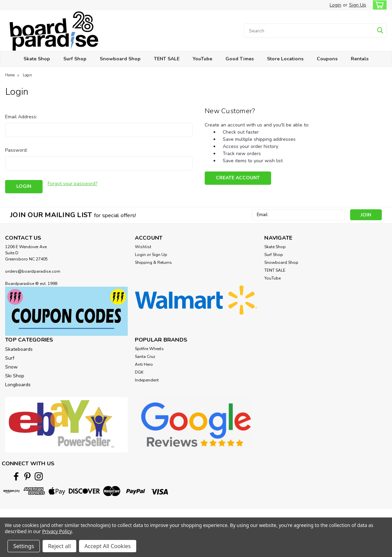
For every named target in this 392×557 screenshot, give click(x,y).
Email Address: (21, 117)
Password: (16, 150)
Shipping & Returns (153, 262)
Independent (147, 380)
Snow (11, 367)
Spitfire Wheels (149, 349)
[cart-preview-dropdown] (378, 5)
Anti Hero (144, 364)
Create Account (238, 178)
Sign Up (358, 5)
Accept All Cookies (108, 546)
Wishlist (143, 247)
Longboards (18, 385)
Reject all (59, 546)
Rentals (360, 59)
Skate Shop (37, 59)
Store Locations (285, 59)
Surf (10, 358)
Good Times (240, 59)
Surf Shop (75, 59)
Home (10, 75)
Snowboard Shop (120, 59)
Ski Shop (15, 376)
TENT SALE (167, 59)
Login (335, 5)
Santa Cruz (145, 357)
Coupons (327, 59)
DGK (139, 372)
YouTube (202, 59)
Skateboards (19, 349)
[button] (66, 311)
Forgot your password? (73, 184)
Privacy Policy (57, 531)
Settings (24, 546)
